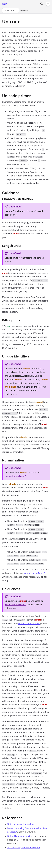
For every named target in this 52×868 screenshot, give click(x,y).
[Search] (42, 4)
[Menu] (48, 4)
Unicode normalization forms (22, 824)
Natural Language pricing (20, 836)
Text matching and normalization (24, 848)
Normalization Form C (16, 476)
